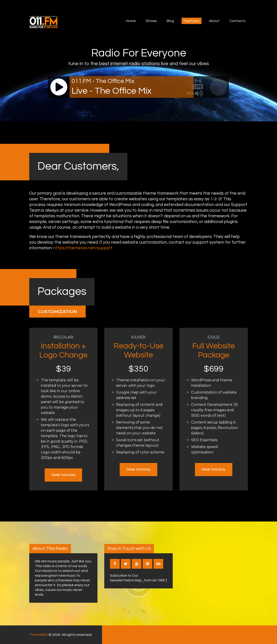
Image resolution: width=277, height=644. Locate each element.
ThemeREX (39, 635)
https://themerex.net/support (83, 248)
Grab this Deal (63, 475)
